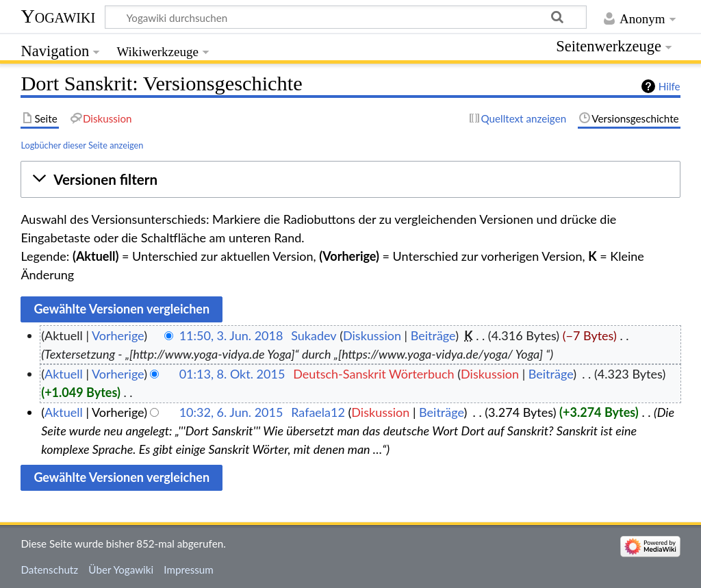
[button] (350, 179)
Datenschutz (49, 570)
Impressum (189, 570)
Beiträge (433, 335)
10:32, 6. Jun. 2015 (231, 412)
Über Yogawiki (121, 570)
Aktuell (64, 374)
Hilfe (670, 86)
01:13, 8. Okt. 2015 (232, 374)
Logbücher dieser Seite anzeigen (82, 145)
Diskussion (372, 335)
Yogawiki (58, 16)
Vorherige (118, 335)
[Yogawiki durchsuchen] (346, 17)
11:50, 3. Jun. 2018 (231, 335)
